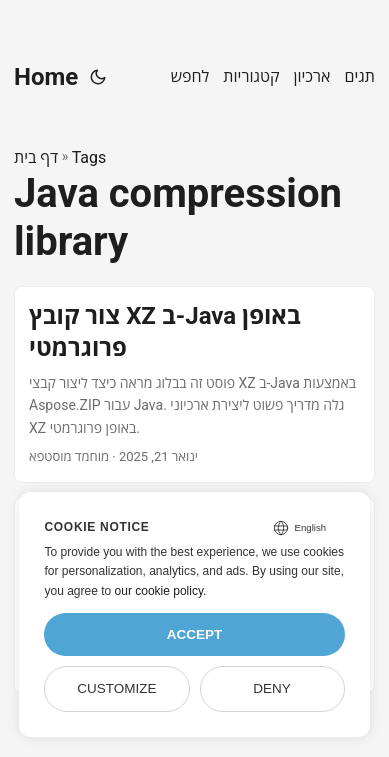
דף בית (36, 157)
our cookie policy (159, 591)
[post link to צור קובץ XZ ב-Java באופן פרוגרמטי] (194, 384)
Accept (195, 634)
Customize (116, 688)
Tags (89, 157)
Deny (272, 688)
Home (46, 77)
